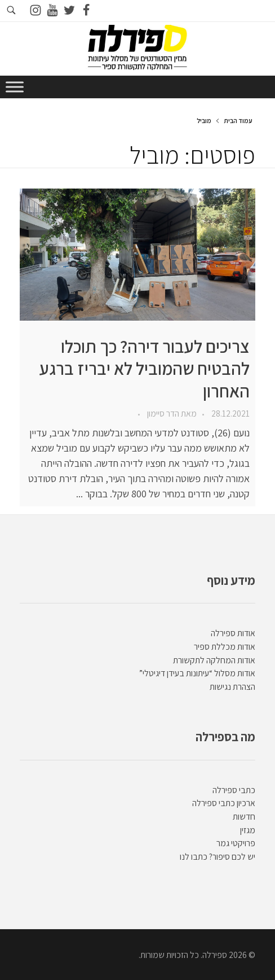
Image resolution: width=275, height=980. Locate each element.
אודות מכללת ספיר (225, 647)
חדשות (244, 817)
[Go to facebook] (86, 11)
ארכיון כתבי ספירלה (224, 803)
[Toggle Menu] (15, 87)
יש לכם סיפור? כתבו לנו (218, 857)
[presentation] (137, 255)
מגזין (248, 830)
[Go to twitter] (69, 11)
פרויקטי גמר (236, 843)
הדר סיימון (162, 414)
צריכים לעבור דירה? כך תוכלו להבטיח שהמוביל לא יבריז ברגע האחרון (145, 369)
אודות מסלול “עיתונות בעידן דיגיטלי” (197, 673)
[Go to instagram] (36, 11)
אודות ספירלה (233, 633)
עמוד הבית (238, 121)
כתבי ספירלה (234, 790)
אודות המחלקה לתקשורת (214, 660)
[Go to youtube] (52, 11)
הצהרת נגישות (232, 687)
